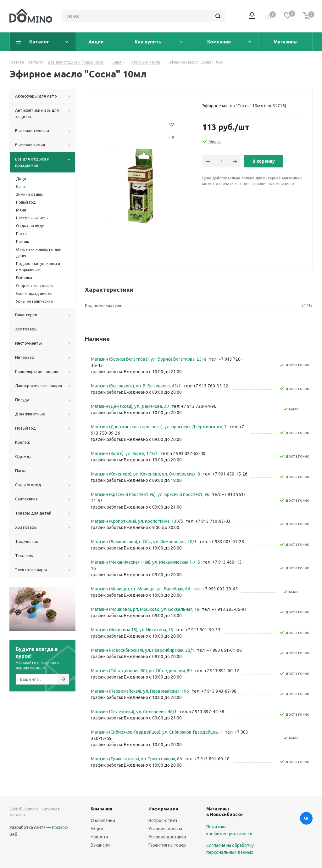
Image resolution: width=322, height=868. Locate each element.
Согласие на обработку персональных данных (230, 849)
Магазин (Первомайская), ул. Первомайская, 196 (140, 691)
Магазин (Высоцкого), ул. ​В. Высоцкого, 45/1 (136, 386)
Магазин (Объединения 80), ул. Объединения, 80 (142, 671)
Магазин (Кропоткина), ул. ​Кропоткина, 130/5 (137, 521)
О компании (103, 820)
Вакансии (100, 845)
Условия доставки (167, 837)
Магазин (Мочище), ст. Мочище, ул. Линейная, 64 (141, 589)
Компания (101, 809)
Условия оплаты (165, 829)
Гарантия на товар (167, 845)
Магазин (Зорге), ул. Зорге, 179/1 (125, 454)
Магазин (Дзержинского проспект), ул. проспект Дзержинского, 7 (159, 427)
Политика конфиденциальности (229, 830)
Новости (99, 837)
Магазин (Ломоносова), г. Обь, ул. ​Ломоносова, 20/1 (144, 542)
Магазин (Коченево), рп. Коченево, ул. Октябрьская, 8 (146, 474)
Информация (163, 809)
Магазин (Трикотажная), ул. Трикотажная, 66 (137, 759)
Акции (97, 829)
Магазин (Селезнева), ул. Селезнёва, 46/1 (134, 712)
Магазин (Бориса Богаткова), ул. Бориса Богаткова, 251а (149, 359)
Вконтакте (306, 818)
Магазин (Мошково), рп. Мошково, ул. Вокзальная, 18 (146, 609)
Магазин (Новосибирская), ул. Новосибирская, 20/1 (143, 650)
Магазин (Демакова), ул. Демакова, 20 (130, 406)
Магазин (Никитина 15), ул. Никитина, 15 (132, 630)
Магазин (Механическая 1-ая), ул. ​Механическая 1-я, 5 (146, 562)
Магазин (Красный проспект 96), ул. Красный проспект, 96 (151, 494)
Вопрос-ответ (163, 820)
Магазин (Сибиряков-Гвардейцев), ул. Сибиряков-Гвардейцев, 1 (157, 732)
